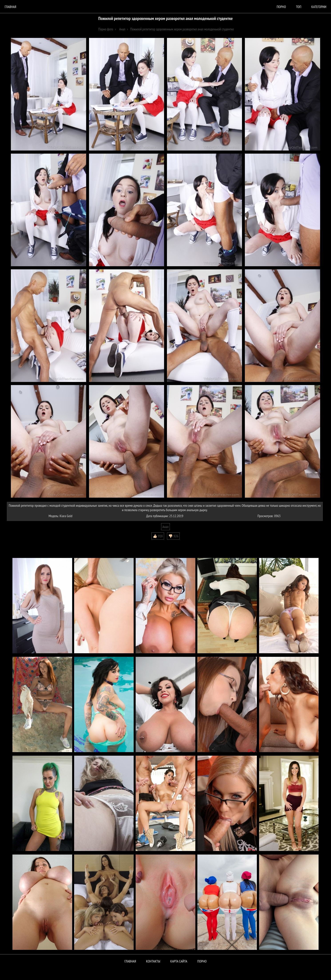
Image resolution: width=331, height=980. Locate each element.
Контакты (153, 961)
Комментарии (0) (20, 543)
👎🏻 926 (173, 536)
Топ (299, 7)
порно (281, 7)
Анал (165, 527)
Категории (319, 7)
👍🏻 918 (158, 536)
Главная (10, 7)
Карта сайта (179, 961)
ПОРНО (202, 961)
